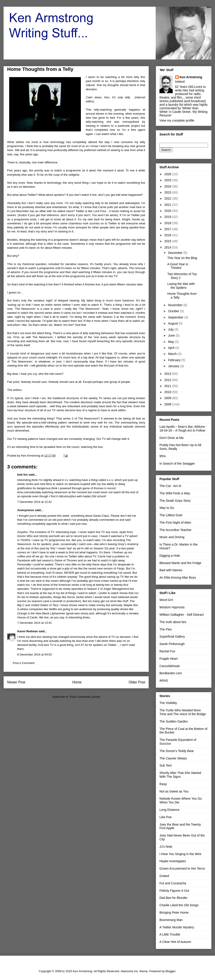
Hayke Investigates (173, 861)
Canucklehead (170, 666)
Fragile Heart (169, 659)
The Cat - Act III (170, 486)
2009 (168, 398)
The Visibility (168, 703)
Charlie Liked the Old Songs (179, 905)
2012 (168, 380)
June (172, 335)
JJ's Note (166, 847)
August (173, 323)
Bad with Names (171, 570)
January (174, 366)
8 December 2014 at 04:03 (34, 654)
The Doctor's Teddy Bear (177, 751)
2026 (168, 174)
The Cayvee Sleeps (173, 758)
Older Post (137, 682)
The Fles (166, 629)
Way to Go (167, 508)
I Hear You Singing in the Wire (180, 854)
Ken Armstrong (191, 77)
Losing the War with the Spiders (181, 286)
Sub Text (166, 765)
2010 (168, 392)
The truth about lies (173, 622)
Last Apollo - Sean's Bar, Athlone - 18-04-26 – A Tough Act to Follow (183, 429)
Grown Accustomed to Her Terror (182, 868)
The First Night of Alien (175, 523)
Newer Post (16, 682)
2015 (168, 241)
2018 (168, 223)
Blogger (170, 971)
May (171, 342)
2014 (168, 247)
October (174, 311)
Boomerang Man (171, 920)
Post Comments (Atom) (85, 697)
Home (77, 682)
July (171, 329)
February (175, 360)
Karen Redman (28, 631)
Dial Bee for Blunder (173, 898)
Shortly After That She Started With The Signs (180, 775)
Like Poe (166, 817)
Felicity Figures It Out (174, 891)
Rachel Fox (167, 651)
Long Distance (170, 810)
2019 (168, 217)
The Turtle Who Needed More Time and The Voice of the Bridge (183, 712)
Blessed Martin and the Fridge (180, 563)
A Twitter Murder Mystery (177, 927)
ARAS (164, 681)
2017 (168, 229)
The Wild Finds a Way (175, 493)
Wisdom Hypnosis (172, 607)
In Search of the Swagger (177, 464)
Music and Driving (172, 537)
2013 (168, 374)
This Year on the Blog (182, 258)
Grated (164, 876)
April (172, 348)
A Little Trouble (170, 934)
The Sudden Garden (174, 721)
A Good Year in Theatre (178, 266)
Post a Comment (24, 663)
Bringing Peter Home (174, 913)
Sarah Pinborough (172, 644)
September (176, 317)
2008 (168, 404)
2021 (168, 205)
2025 (168, 180)
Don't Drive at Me (172, 438)
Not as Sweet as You (174, 791)
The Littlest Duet (171, 515)
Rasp (163, 784)
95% (163, 456)
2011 (168, 386)
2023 (168, 192)
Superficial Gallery (172, 636)
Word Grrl (166, 600)
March (173, 354)
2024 (168, 186)
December (176, 253)
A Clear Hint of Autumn (175, 942)
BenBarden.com (171, 673)
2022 (168, 198)
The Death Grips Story (175, 501)
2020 (168, 211)
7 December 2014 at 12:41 (34, 502)
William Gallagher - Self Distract (182, 615)
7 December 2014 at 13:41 (34, 623)
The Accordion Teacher (175, 530)
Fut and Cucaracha (173, 883)
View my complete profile (177, 120)
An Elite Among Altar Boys (178, 577)
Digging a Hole (170, 556)
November (176, 305)
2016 (168, 235)
